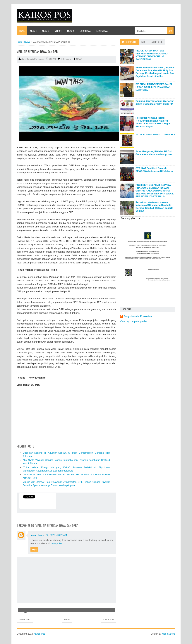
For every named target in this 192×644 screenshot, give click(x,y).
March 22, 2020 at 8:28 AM (53, 535)
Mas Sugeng (169, 634)
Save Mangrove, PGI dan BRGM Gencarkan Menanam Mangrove (154, 153)
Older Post (109, 620)
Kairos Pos (39, 634)
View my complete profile (133, 321)
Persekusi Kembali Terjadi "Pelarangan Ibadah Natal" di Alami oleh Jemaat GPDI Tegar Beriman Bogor (153, 122)
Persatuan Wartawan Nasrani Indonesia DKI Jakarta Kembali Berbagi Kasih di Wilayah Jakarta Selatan (154, 207)
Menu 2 (46, 31)
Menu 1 (33, 31)
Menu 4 (58, 31)
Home (22, 31)
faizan (34, 535)
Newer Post (25, 620)
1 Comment (66, 59)
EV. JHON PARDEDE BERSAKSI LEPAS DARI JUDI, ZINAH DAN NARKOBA (154, 87)
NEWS (79, 59)
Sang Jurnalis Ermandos (138, 316)
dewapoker (57, 543)
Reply (34, 549)
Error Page (85, 31)
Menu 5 (71, 31)
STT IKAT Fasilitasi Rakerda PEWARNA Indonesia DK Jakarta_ (155, 170)
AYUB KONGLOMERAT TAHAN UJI (155, 135)
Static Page (102, 31)
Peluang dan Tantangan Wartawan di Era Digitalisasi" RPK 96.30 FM (155, 102)
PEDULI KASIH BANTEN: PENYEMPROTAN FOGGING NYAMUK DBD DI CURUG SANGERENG (152, 55)
